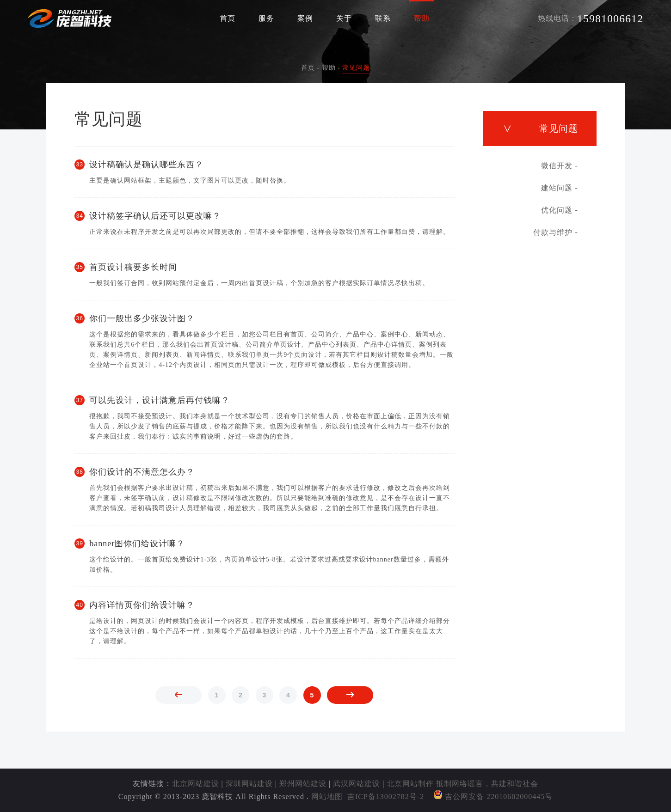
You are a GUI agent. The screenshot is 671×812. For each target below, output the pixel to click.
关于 (344, 18)
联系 (383, 18)
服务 (266, 18)
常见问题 (356, 68)
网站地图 (327, 797)
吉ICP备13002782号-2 (386, 797)
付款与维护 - (555, 232)
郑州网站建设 (303, 784)
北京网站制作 (410, 784)
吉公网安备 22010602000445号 (493, 797)
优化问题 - (559, 210)
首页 (228, 18)
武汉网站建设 (357, 784)
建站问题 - (559, 188)
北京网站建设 (196, 784)
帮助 (422, 18)
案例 (305, 18)
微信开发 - (559, 166)
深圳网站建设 (249, 784)
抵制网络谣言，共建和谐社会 (487, 784)
